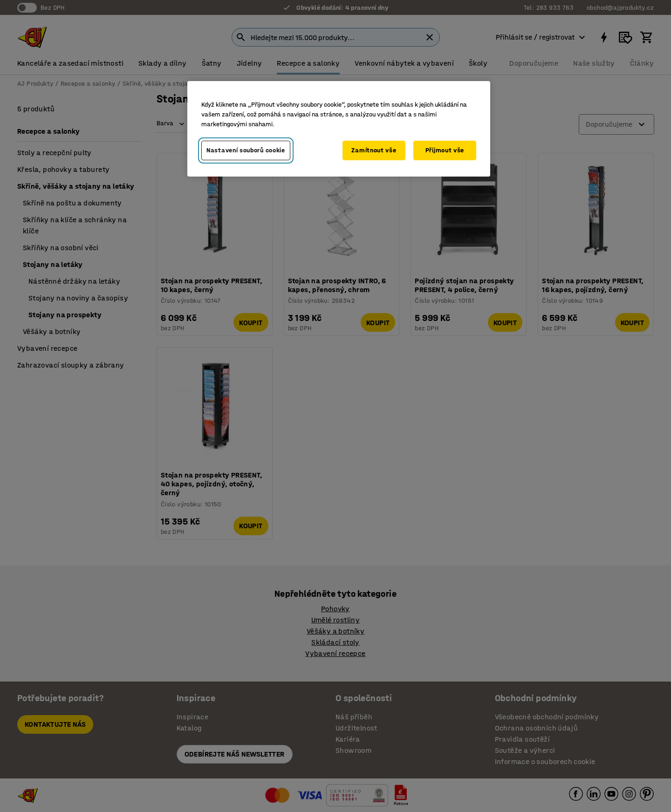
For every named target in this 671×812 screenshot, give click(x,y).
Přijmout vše (445, 150)
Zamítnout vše (374, 150)
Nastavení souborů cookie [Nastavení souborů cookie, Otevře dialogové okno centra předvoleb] (246, 150)
